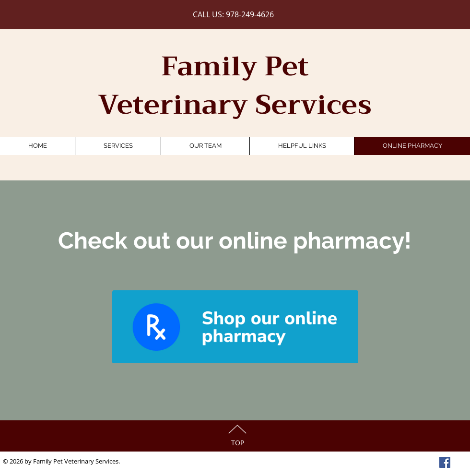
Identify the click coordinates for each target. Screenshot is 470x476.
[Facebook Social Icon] (445, 462)
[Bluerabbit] (235, 327)
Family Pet (235, 66)
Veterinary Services (235, 105)
